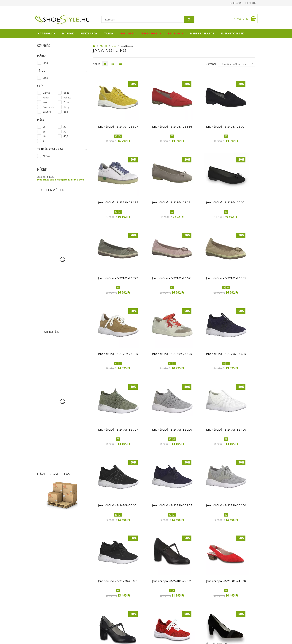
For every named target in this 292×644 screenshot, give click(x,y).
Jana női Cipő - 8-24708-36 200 (172, 429)
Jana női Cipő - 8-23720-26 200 (226, 505)
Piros (66, 102)
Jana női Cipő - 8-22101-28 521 (172, 278)
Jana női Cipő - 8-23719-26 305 (118, 354)
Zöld (66, 112)
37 (65, 127)
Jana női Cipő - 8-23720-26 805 (172, 505)
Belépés (235, 3)
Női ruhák (176, 33)
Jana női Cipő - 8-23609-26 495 (172, 354)
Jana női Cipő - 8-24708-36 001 (118, 505)
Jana (114, 46)
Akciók (46, 156)
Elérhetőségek (233, 33)
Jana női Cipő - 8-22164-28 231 (172, 202)
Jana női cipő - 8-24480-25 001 (172, 581)
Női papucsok (151, 33)
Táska (109, 33)
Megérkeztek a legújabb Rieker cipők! (61, 180)
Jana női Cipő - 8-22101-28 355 (226, 278)
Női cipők (127, 33)
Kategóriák (46, 33)
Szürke (47, 112)
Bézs (66, 93)
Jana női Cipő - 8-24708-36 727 (118, 429)
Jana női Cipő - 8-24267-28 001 (226, 127)
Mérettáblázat (202, 33)
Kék (45, 102)
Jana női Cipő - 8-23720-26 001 (118, 581)
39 (65, 132)
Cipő (45, 78)
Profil (251, 3)
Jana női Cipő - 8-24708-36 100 (226, 429)
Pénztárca (89, 33)
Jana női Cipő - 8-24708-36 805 (226, 354)
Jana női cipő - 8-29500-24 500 (226, 581)
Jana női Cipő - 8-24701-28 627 (118, 127)
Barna (46, 93)
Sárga (67, 107)
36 (44, 127)
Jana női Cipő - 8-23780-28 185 (118, 202)
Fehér (46, 98)
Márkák (68, 33)
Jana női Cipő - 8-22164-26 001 (226, 202)
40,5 (66, 136)
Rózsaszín (49, 107)
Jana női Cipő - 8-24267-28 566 (172, 127)
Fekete (67, 98)
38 (44, 132)
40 (44, 136)
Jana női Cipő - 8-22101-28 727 (118, 278)
